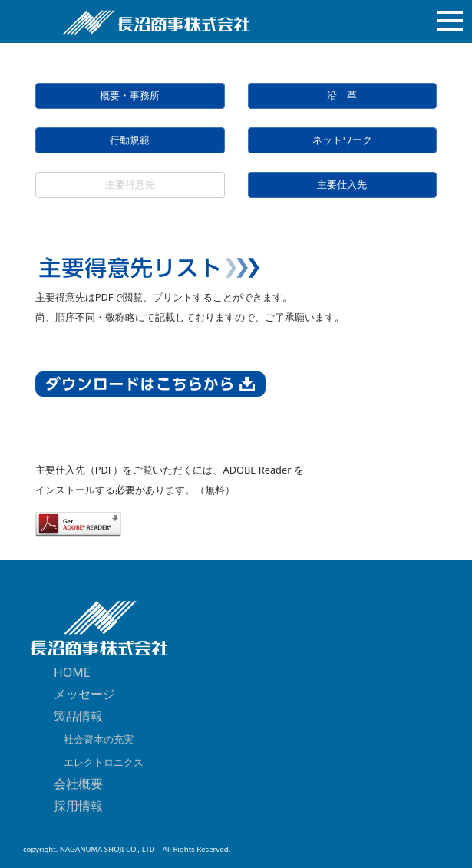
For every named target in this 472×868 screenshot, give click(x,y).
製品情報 (78, 716)
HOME (72, 672)
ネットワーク (342, 140)
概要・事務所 (130, 96)
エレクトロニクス (99, 762)
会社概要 (78, 784)
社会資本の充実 (94, 739)
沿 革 (342, 96)
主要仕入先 (342, 185)
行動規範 (130, 140)
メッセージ (84, 694)
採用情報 (78, 806)
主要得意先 (130, 185)
